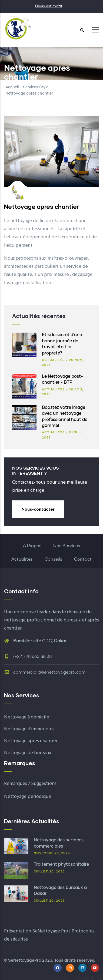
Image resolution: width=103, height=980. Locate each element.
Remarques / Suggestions (30, 784)
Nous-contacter (38, 509)
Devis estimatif (49, 6)
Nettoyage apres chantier (31, 741)
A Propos (32, 546)
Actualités (53, 360)
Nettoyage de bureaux (28, 753)
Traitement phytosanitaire (61, 864)
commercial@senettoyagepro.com (45, 672)
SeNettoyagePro (25, 960)
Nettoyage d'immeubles (29, 729)
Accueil (12, 87)
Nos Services (67, 546)
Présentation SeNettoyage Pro (36, 931)
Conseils (53, 559)
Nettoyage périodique (28, 797)
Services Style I (37, 87)
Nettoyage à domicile (27, 717)
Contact (83, 559)
